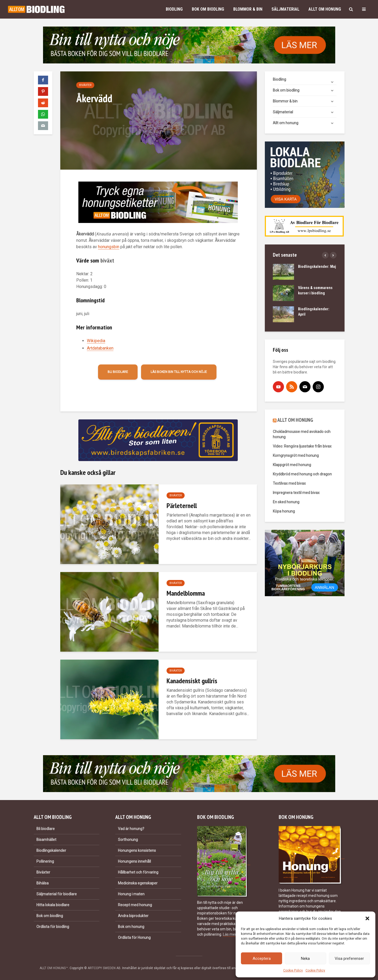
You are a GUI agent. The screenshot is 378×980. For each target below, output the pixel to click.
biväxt (107, 260)
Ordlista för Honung (134, 938)
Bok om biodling (208, 9)
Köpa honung (284, 511)
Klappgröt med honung (292, 465)
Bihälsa (43, 883)
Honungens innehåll (134, 861)
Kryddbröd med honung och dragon (302, 474)
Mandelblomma (186, 593)
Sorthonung (128, 840)
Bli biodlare (118, 372)
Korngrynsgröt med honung (296, 455)
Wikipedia (96, 341)
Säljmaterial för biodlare (57, 894)
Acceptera (262, 958)
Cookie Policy (293, 970)
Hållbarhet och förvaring (138, 872)
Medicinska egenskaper (138, 883)
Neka (305, 958)
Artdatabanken (100, 348)
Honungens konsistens (137, 850)
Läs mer (230, 934)
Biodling (174, 9)
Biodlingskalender (51, 850)
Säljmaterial (285, 9)
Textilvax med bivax (289, 483)
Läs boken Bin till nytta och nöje (179, 372)
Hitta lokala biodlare (53, 905)
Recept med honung (135, 905)
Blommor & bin (248, 9)
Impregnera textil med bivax (296, 493)
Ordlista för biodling (53, 927)
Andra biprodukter (133, 916)
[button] (367, 918)
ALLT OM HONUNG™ (54, 968)
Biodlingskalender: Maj (317, 267)
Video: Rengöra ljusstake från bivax (302, 446)
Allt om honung (325, 9)
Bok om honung (131, 927)
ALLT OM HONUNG (295, 420)
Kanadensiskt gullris (192, 681)
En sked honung (286, 502)
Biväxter (85, 85)
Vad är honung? (131, 829)
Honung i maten (131, 894)
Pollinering (45, 861)
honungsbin (109, 247)
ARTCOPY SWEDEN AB (104, 968)
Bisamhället (46, 840)
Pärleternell (182, 506)
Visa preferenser (349, 958)
